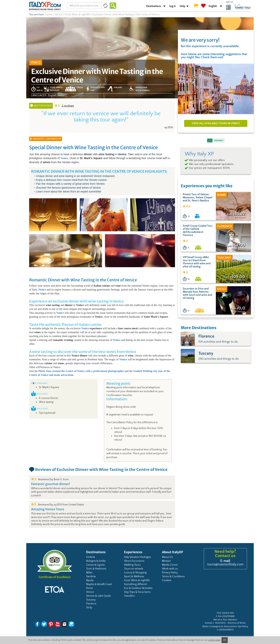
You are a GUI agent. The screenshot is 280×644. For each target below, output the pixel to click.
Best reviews (43, 106)
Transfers (129, 596)
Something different (136, 584)
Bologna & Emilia (96, 561)
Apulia (90, 580)
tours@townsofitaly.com (225, 564)
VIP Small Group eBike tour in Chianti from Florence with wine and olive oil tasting (197, 262)
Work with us (170, 569)
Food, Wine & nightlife (137, 580)
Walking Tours (132, 565)
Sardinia (91, 576)
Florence (91, 604)
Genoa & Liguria (95, 565)
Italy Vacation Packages (137, 557)
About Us (167, 557)
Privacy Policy (170, 573)
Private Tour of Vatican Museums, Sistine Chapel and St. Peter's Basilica (198, 198)
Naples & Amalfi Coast (99, 584)
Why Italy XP (199, 154)
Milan (89, 573)
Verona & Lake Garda (98, 596)
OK (225, 640)
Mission (166, 561)
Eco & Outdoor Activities (138, 588)
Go (113, 6)
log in (173, 6)
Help (182, 6)
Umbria (91, 557)
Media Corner (170, 565)
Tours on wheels (134, 569)
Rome (90, 588)
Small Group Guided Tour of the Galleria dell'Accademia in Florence (198, 231)
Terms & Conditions (173, 576)
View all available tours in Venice (216, 123)
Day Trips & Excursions (137, 592)
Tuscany (91, 600)
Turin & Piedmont (96, 569)
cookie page (214, 640)
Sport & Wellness (134, 576)
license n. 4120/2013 (215, 623)
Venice (85, 328)
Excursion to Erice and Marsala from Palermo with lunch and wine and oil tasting (197, 293)
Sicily (89, 608)
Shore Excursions (134, 561)
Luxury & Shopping (135, 573)
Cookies (167, 580)
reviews (68, 106)
